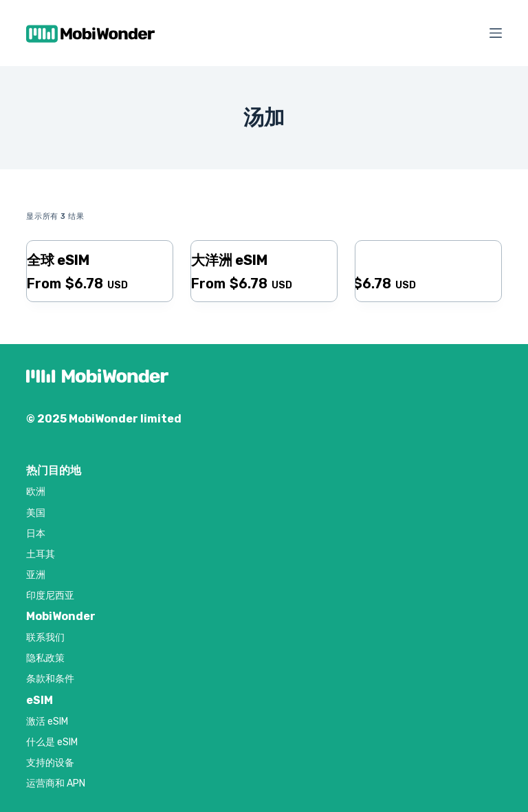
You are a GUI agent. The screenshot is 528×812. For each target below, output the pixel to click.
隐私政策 (45, 658)
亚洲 (36, 575)
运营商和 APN (56, 783)
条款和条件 (50, 679)
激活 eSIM (47, 722)
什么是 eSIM (52, 742)
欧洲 (36, 492)
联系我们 (45, 638)
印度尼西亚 (50, 596)
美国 (36, 513)
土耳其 (41, 554)
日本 (36, 534)
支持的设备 (50, 763)
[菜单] (496, 33)
